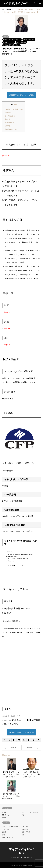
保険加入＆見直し (29, 39)
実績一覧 (7, 119)
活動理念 (7, 113)
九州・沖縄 (6, 829)
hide (16, 104)
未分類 (4, 818)
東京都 (6, 37)
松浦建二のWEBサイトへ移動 (22, 733)
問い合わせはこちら (11, 129)
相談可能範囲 (9, 123)
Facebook (20, 853)
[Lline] (19, 740)
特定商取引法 (15, 857)
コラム (4, 812)
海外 (4, 835)
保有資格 (7, 126)
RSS (23, 853)
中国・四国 (25, 827)
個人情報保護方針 (26, 857)
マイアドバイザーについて (30, 812)
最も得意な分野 (9, 116)
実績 (23, 815)
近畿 (23, 835)
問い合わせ (6, 815)
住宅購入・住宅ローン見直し (12, 39)
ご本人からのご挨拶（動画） (14, 109)
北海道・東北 (26, 829)
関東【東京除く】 (8, 838)
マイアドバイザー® (21, 849)
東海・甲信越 (26, 832)
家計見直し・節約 (9, 42)
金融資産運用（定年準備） (11, 45)
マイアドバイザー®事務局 (10, 827)
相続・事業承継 (21, 42)
